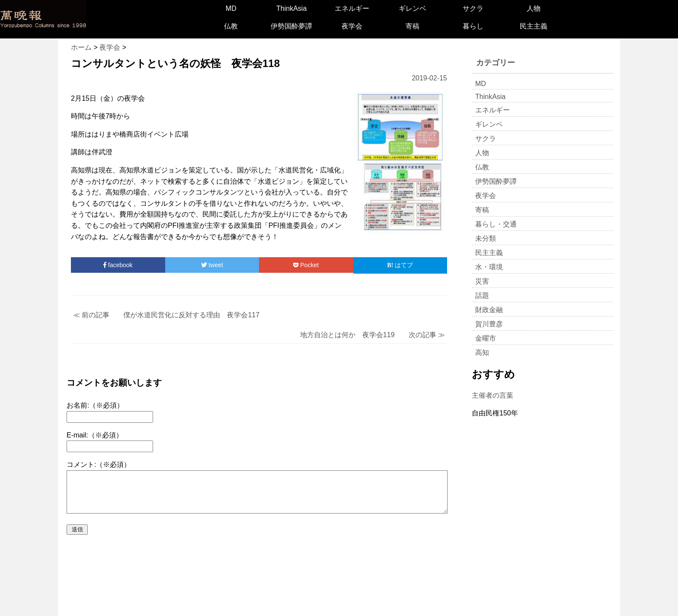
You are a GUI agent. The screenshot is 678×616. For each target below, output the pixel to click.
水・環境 (489, 267)
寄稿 (413, 26)
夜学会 (352, 26)
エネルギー (352, 8)
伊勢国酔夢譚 (291, 26)
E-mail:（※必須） (95, 435)
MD (231, 8)
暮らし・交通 (496, 224)
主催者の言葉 (493, 395)
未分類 (486, 238)
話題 (482, 295)
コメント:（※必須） (99, 464)
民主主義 (534, 26)
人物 (534, 8)
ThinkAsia (291, 8)
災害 (482, 281)
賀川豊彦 (489, 324)
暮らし (473, 26)
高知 (482, 353)
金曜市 (486, 338)
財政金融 (489, 310)
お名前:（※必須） (95, 405)
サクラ (473, 8)
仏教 (231, 26)
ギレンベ (413, 8)
